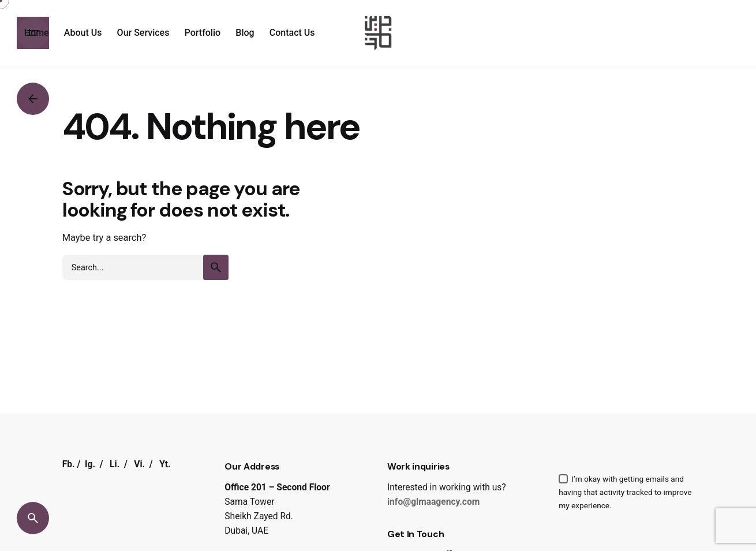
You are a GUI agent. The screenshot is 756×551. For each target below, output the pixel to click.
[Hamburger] (33, 33)
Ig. (90, 464)
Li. (115, 464)
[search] (216, 267)
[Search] (33, 518)
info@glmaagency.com (433, 502)
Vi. (139, 464)
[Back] (33, 99)
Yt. (165, 464)
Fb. (69, 464)
